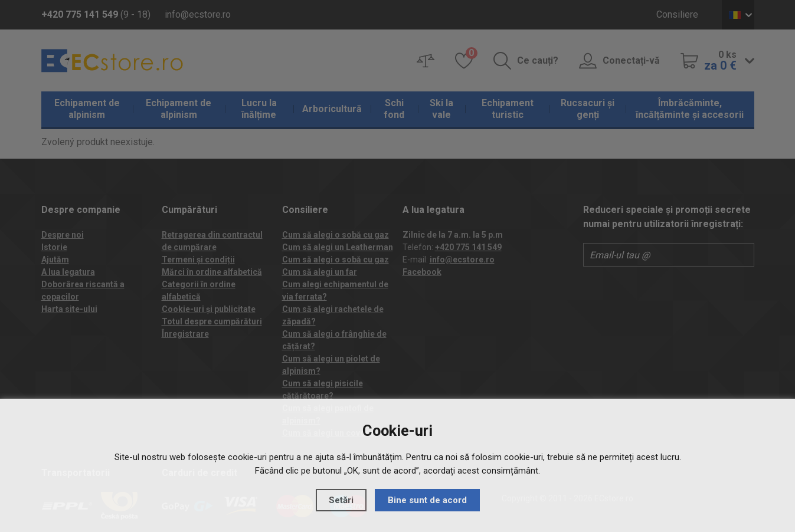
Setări (341, 500)
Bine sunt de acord (427, 500)
